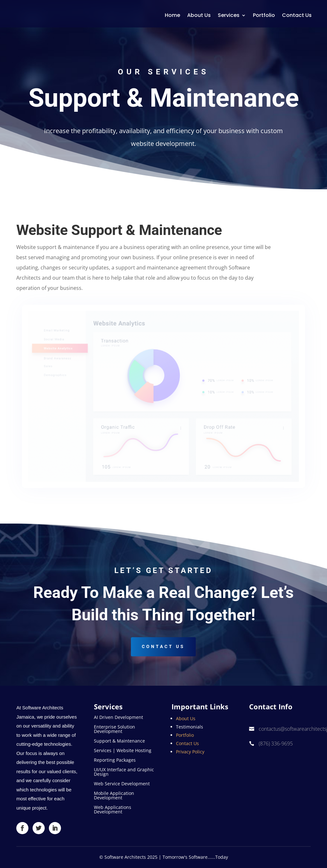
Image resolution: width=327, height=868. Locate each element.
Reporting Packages (115, 760)
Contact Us (297, 15)
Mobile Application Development (114, 796)
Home (172, 15)
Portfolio (264, 15)
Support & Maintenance (119, 741)
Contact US (163, 646)
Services (229, 15)
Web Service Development (122, 784)
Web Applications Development (113, 810)
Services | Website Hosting (123, 751)
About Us (199, 15)
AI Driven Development (118, 718)
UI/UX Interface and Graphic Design (124, 772)
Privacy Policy (190, 752)
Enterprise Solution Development (114, 729)
